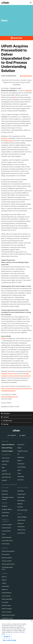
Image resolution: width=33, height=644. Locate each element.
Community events (7, 541)
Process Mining (21, 467)
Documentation (6, 531)
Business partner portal (8, 564)
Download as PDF (26, 76)
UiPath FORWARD (22, 517)
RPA (16, 97)
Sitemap (5, 424)
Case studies (21, 497)
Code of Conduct (7, 612)
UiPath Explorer (9, 141)
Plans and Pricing (7, 448)
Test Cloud (20, 480)
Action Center (6, 458)
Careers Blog (5, 586)
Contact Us (12, 435)
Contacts (5, 417)
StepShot (4, 138)
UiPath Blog (20, 491)
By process (5, 494)
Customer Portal (6, 528)
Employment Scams (7, 618)
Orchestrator (21, 464)
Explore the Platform (8, 445)
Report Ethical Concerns (8, 615)
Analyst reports (22, 494)
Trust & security (6, 596)
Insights (19, 448)
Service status (6, 544)
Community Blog (6, 537)
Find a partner (6, 554)
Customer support (7, 451)
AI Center (4, 464)
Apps (3, 468)
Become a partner (7, 558)
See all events (21, 533)
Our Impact (5, 602)
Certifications (6, 513)
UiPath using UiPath (7, 599)
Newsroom (5, 590)
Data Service (21, 445)
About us (4, 577)
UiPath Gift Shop (6, 606)
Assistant (4, 471)
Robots (19, 470)
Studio (19, 473)
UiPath (3, 338)
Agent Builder (5, 461)
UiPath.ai (4, 580)
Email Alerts (6, 414)
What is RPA (5, 516)
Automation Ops (6, 477)
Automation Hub (6, 474)
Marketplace (21, 457)
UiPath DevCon (21, 530)
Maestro (20, 461)
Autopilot (4, 480)
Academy (5, 506)
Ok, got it (7, 637)
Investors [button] (16, 38)
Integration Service (23, 451)
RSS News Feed (6, 421)
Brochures (20, 507)
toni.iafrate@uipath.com (10, 397)
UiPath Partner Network (8, 551)
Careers (4, 583)
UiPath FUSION (21, 520)
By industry (5, 491)
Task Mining (21, 477)
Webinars (20, 504)
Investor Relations (7, 593)
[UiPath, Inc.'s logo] (16, 430)
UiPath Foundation (7, 609)
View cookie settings (9, 641)
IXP (18, 454)
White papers (21, 501)
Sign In (22, 435)
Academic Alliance (7, 509)
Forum (4, 534)
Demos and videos (22, 510)
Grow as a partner (7, 561)
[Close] (32, 622)
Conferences (21, 527)
